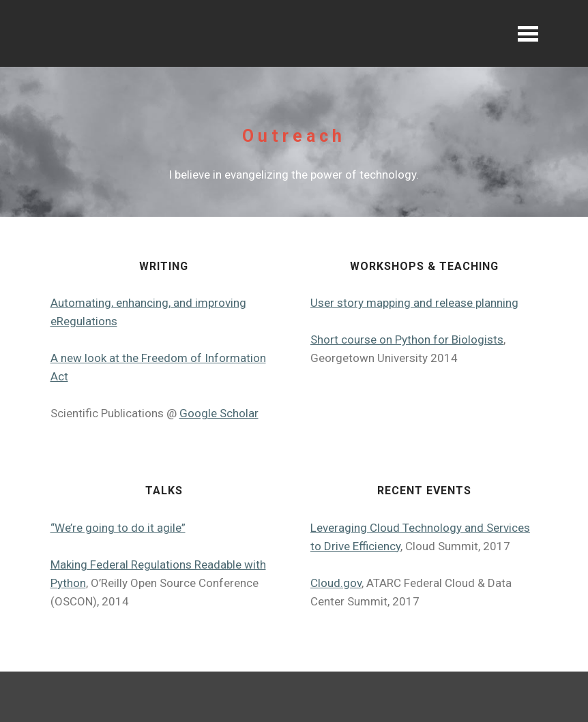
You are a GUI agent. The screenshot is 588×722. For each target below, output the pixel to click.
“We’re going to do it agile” (118, 528)
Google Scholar (219, 413)
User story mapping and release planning (414, 303)
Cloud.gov (336, 583)
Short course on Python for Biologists (407, 340)
